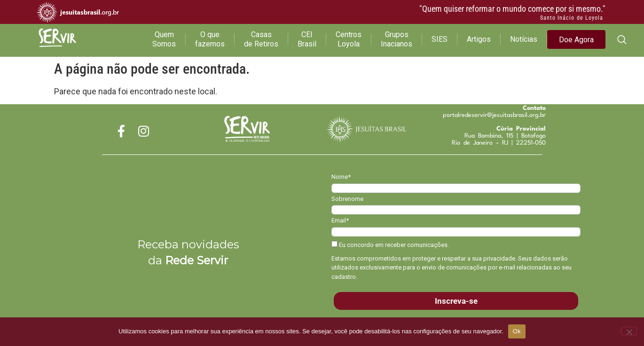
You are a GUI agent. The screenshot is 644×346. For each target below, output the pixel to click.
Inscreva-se (456, 301)
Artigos (479, 39)
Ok (517, 331)
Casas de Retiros (261, 39)
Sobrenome (347, 199)
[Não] (629, 331)
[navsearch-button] (622, 40)
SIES (440, 39)
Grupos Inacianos (397, 39)
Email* (340, 220)
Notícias (524, 39)
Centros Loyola (349, 39)
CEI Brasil (307, 39)
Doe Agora (576, 40)
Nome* (341, 177)
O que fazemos (210, 39)
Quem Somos (164, 39)
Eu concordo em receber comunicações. (390, 245)
